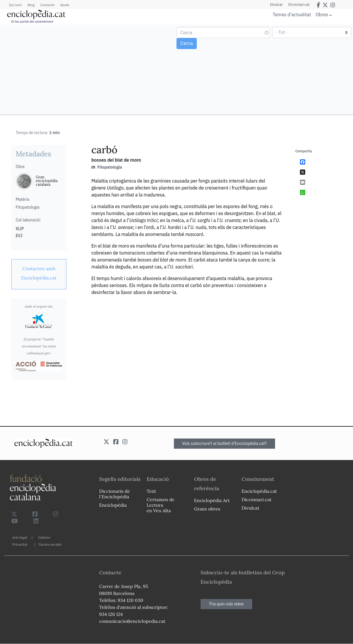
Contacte (47, 5)
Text (151, 491)
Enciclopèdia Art (212, 500)
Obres (322, 14)
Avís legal (20, 537)
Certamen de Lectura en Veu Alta (161, 505)
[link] (39, 273)
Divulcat (276, 5)
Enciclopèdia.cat (259, 491)
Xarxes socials (50, 544)
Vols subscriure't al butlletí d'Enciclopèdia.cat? (225, 443)
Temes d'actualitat (292, 15)
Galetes (44, 537)
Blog (31, 5)
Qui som (15, 5)
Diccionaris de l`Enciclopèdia (114, 494)
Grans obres (207, 509)
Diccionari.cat (299, 5)
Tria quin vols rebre (226, 604)
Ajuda (65, 5)
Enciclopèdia (113, 505)
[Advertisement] (89, 69)
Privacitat (20, 544)
